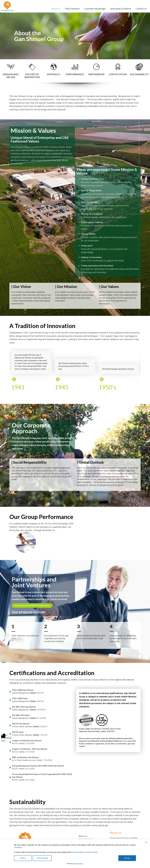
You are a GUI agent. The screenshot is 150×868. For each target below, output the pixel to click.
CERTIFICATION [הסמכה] (118, 74)
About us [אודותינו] (56, 9)
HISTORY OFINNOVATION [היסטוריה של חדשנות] (32, 76)
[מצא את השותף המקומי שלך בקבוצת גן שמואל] (32, 606)
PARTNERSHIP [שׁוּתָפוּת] (96, 74)
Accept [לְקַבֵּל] (127, 858)
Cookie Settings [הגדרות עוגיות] (42, 858)
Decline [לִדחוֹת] (23, 858)
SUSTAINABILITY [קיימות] (139, 74)
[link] (7, 6)
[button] (146, 843)
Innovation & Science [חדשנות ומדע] (121, 9)
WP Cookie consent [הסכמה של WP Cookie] (78, 864)
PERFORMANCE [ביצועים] (75, 74)
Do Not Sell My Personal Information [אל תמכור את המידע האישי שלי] (85, 852)
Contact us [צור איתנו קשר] (141, 9)
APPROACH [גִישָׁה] (54, 74)
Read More (18, 847)
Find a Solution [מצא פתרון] (72, 9)
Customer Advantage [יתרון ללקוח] (95, 9)
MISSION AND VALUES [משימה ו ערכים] (11, 76)
